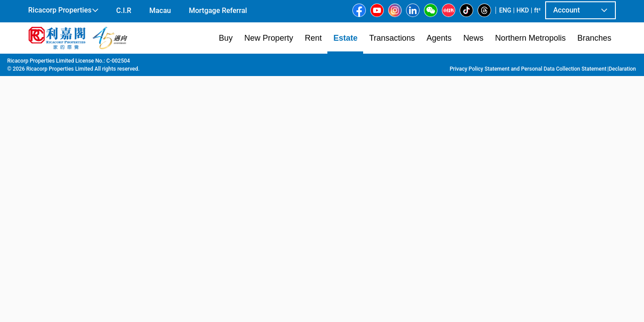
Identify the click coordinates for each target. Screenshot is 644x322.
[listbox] (337, 157)
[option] (49, 156)
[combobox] (217, 74)
